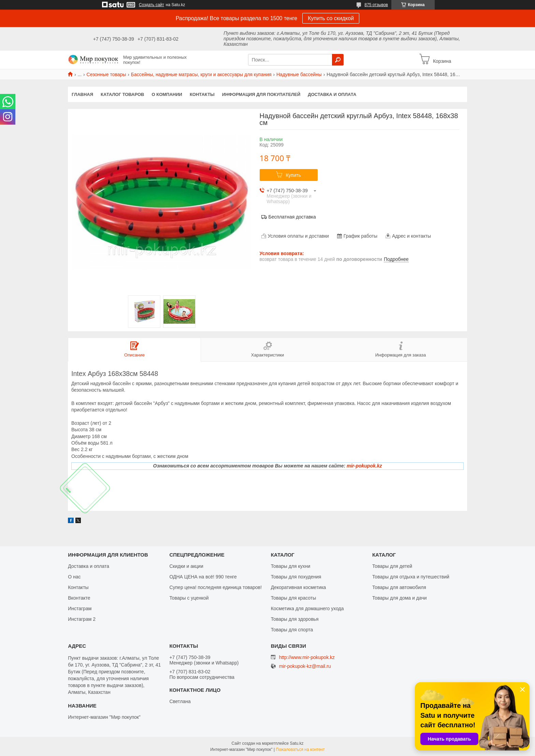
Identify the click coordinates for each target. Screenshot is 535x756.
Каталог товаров (122, 94)
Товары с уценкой (189, 598)
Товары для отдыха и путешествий (411, 577)
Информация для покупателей (261, 94)
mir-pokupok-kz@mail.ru (305, 666)
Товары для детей (392, 566)
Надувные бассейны (299, 74)
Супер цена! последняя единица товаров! (215, 587)
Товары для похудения (296, 577)
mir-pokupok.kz (364, 466)
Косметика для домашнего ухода (307, 608)
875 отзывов (376, 5)
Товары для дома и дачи (400, 598)
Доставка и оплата (332, 94)
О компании (167, 94)
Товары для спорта (292, 630)
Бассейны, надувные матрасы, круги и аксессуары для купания (201, 74)
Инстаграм (80, 608)
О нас (74, 577)
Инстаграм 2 (82, 619)
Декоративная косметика (299, 587)
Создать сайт (151, 5)
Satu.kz (297, 743)
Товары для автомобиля (399, 587)
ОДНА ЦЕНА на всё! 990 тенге (203, 577)
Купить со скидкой (331, 18)
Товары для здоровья (295, 619)
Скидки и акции (186, 566)
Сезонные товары (106, 74)
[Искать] (338, 60)
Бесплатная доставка (292, 217)
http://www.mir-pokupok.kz (307, 657)
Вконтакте (79, 598)
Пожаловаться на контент (300, 750)
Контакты (202, 94)
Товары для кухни (291, 566)
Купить (293, 175)
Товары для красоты (294, 598)
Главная (82, 94)
